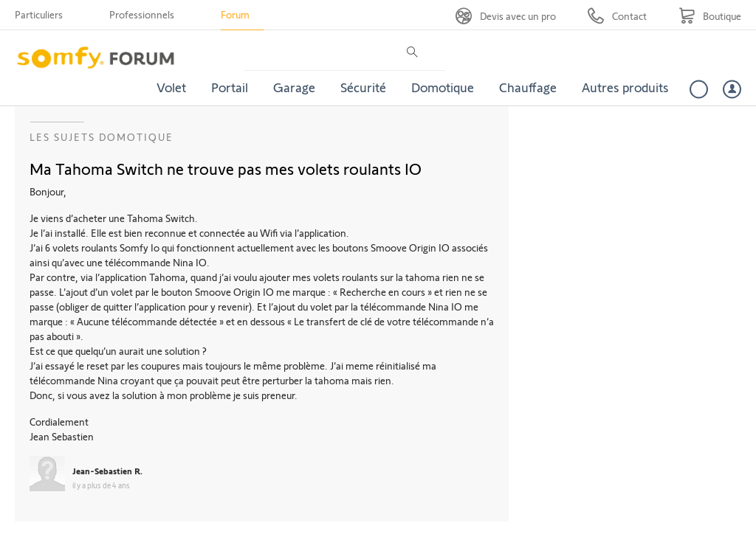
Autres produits (625, 87)
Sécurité (363, 87)
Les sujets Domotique (102, 137)
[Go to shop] (710, 16)
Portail (230, 87)
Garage (294, 87)
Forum (235, 14)
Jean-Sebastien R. (107, 471)
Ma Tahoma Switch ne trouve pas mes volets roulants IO (226, 168)
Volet (171, 87)
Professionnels (142, 14)
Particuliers (39, 14)
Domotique (443, 87)
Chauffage (528, 87)
